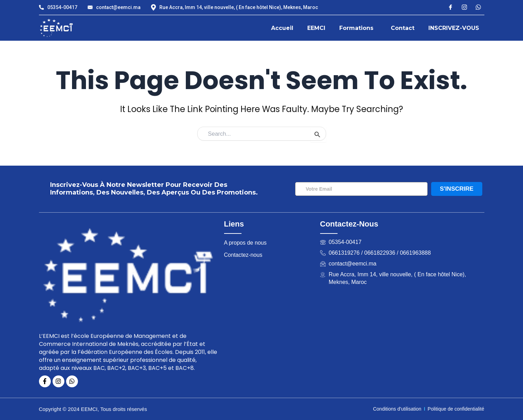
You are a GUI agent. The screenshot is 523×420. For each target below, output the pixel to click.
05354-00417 (58, 7)
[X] (478, 7)
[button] (358, 28)
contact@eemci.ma (114, 7)
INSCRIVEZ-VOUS (454, 28)
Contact (403, 28)
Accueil (282, 28)
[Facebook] (450, 7)
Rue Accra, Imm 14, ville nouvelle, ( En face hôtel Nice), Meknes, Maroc (235, 7)
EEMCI (316, 28)
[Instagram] (464, 7)
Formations (356, 28)
